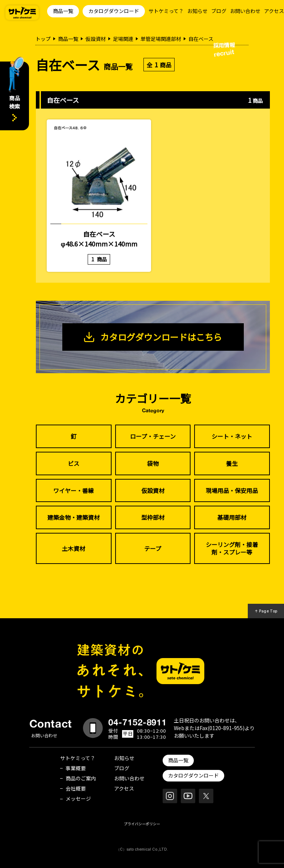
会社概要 (76, 788)
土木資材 (74, 548)
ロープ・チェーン (153, 436)
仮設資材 (96, 39)
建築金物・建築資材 (74, 517)
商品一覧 (63, 11)
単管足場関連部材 (161, 39)
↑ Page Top (266, 611)
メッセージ (78, 799)
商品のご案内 (81, 778)
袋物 (153, 463)
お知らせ (197, 11)
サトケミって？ (166, 11)
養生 (232, 463)
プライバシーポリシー (142, 824)
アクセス (274, 11)
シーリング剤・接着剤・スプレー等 (232, 548)
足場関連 (123, 39)
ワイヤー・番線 (74, 490)
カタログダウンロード (114, 11)
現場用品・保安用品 (232, 490)
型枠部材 (153, 517)
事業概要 (76, 768)
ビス (74, 463)
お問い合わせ (245, 11)
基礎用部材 (232, 517)
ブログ (219, 11)
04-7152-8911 (138, 722)
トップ (43, 39)
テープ (153, 548)
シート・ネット (232, 436)
